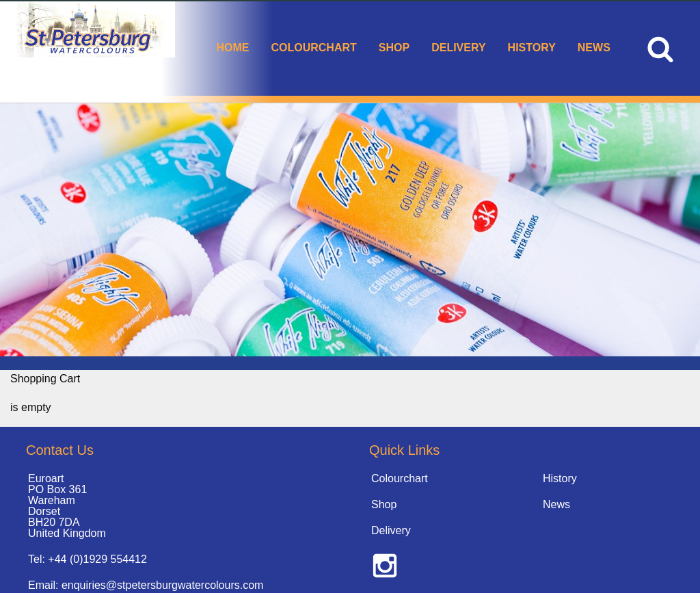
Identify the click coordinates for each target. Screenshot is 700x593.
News (594, 48)
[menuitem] (232, 49)
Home (232, 48)
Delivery (458, 48)
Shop (394, 48)
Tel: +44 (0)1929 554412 (87, 559)
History (532, 48)
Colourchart (313, 48)
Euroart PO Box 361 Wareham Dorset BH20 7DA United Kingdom (67, 506)
